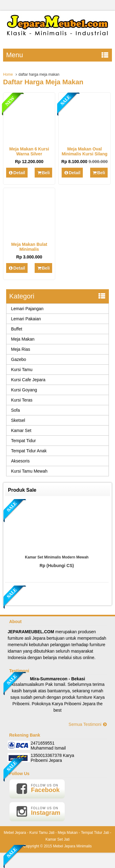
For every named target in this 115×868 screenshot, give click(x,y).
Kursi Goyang (24, 390)
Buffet (17, 329)
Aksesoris (20, 461)
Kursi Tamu (22, 370)
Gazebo (19, 359)
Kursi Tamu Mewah (29, 471)
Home (8, 74)
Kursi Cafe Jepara (28, 380)
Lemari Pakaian (26, 319)
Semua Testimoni (88, 724)
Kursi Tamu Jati (42, 833)
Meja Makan (23, 339)
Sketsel (18, 420)
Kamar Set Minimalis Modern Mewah (57, 557)
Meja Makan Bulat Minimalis (29, 247)
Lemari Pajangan (27, 309)
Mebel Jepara (15, 833)
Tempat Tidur (23, 441)
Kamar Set (21, 430)
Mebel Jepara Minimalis (72, 846)
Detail (17, 173)
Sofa (15, 410)
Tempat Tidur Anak (29, 451)
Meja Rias (21, 349)
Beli (43, 173)
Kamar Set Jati (57, 839)
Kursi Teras (22, 400)
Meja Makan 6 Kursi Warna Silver (29, 151)
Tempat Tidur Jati (95, 833)
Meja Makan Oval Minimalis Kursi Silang (84, 151)
